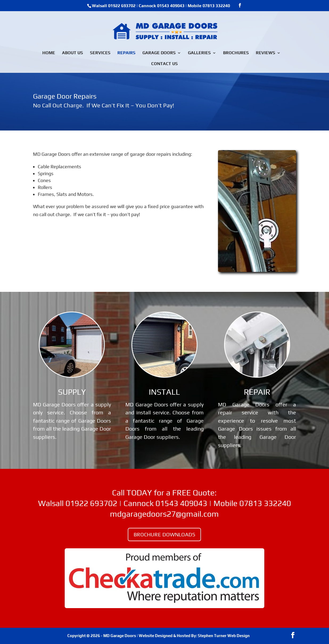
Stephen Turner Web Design (224, 636)
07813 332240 (216, 6)
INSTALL (164, 392)
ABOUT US (73, 53)
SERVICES (100, 53)
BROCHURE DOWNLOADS (164, 534)
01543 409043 (171, 6)
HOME (49, 53)
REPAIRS (126, 53)
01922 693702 (122, 6)
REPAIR (257, 392)
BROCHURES (236, 53)
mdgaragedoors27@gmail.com (164, 514)
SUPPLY (72, 392)
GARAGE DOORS (159, 53)
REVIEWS (266, 53)
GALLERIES (199, 53)
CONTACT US (164, 64)
